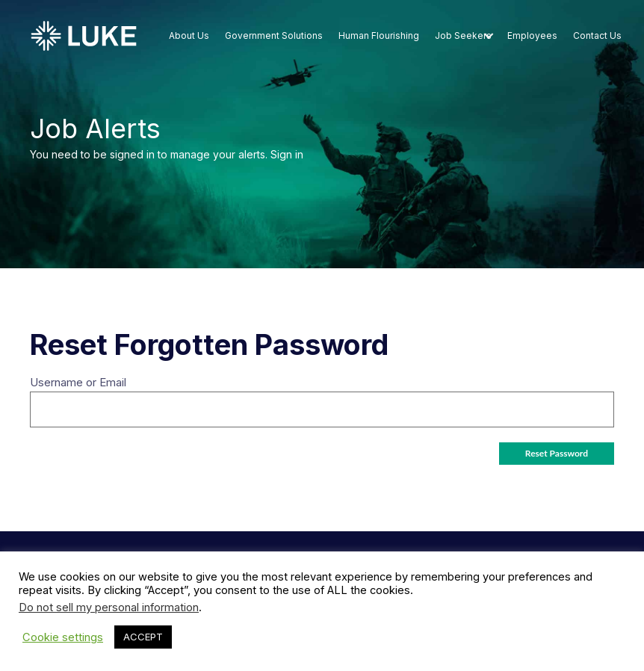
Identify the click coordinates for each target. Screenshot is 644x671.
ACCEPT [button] (143, 637)
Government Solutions (274, 35)
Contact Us (597, 35)
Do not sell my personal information (109, 607)
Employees (532, 35)
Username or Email (78, 382)
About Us (189, 35)
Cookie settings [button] (63, 637)
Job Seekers (463, 35)
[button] (489, 36)
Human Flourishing (379, 35)
